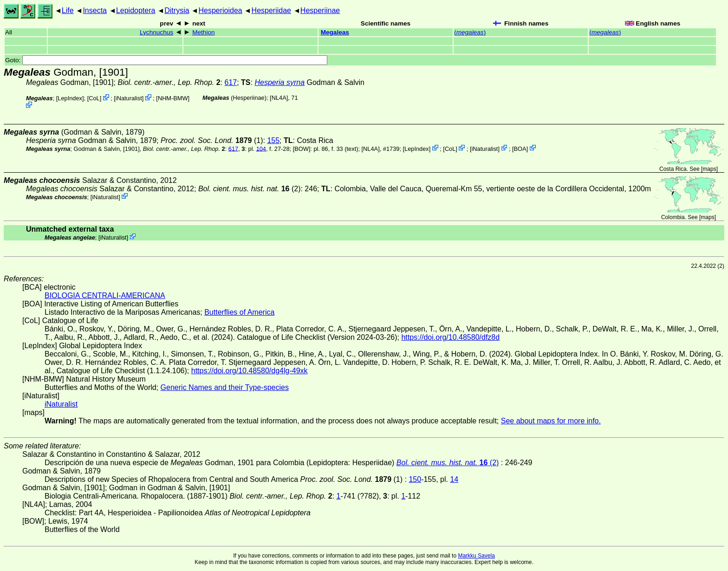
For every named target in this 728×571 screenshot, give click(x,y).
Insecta (95, 10)
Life (68, 10)
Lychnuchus (156, 32)
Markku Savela (476, 556)
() (470, 32)
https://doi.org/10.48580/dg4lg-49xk (250, 371)
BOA (520, 148)
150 (415, 479)
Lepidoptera (136, 10)
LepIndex (70, 98)
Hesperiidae (271, 10)
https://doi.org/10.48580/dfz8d (450, 337)
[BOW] (302, 148)
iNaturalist (129, 98)
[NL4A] (279, 98)
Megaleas (335, 32)
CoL (94, 98)
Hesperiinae (320, 10)
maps (709, 169)
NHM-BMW (173, 98)
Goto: (166, 60)
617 (231, 82)
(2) (250, 189)
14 (454, 479)
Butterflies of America (239, 312)
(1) (212, 140)
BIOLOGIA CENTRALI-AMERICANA (105, 295)
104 (261, 148)
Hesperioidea (220, 10)
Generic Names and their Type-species (225, 387)
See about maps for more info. (551, 421)
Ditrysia (177, 10)
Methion (203, 32)
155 (273, 140)
